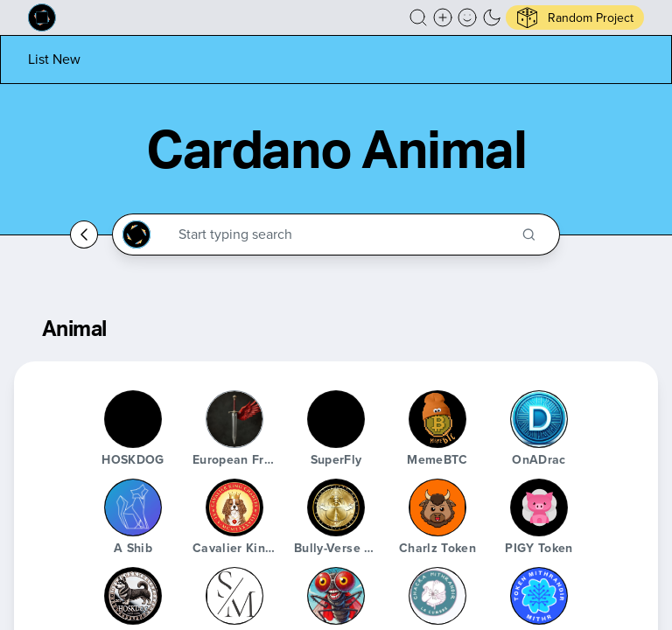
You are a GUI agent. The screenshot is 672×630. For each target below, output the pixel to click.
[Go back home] (84, 234)
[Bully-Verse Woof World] (336, 507)
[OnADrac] (539, 419)
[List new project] (54, 59)
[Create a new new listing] (443, 17)
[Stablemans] (234, 596)
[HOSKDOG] (133, 419)
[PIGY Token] (539, 507)
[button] (418, 17)
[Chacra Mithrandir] (437, 596)
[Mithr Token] (539, 596)
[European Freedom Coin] (234, 419)
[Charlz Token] (437, 507)
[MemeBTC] (437, 419)
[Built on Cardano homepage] (42, 17)
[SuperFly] (336, 419)
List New (54, 59)
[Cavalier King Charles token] (234, 507)
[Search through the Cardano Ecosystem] (343, 234)
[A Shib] (133, 507)
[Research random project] (575, 17)
